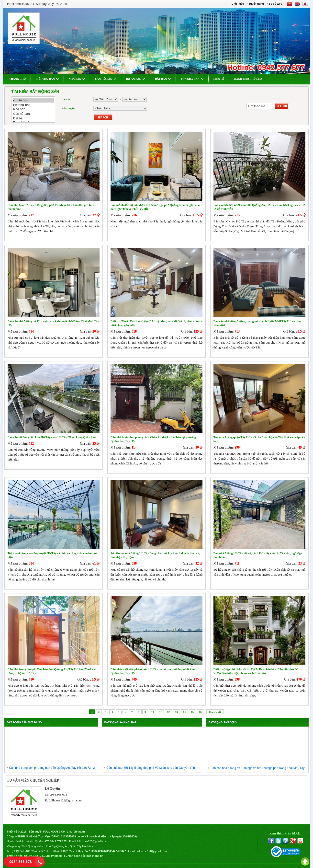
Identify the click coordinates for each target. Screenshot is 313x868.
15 (192, 712)
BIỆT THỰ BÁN (47, 79)
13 (176, 712)
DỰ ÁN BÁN (136, 79)
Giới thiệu (238, 4)
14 (184, 712)
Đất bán (33, 118)
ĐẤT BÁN (163, 79)
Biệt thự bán (33, 105)
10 (152, 712)
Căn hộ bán (33, 114)
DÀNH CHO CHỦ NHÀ (248, 79)
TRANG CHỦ (17, 79)
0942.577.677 (58, 841)
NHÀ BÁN (77, 79)
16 (200, 712)
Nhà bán (33, 109)
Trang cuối (215, 712)
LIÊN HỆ (219, 79)
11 (160, 712)
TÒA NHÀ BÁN (192, 79)
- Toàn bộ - (33, 100)
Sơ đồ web (276, 4)
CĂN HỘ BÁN (105, 79)
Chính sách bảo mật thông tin (84, 856)
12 (168, 712)
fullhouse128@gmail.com (65, 800)
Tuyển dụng (256, 4)
